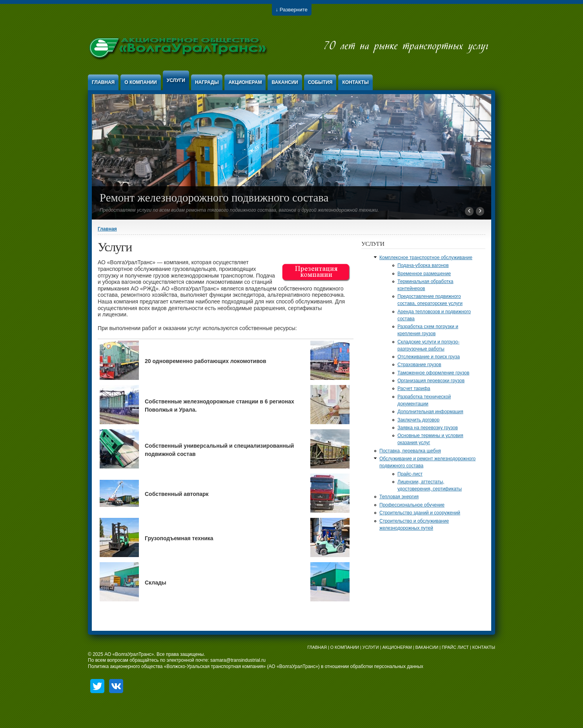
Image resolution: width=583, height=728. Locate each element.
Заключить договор (418, 420)
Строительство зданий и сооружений (420, 513)
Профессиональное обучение (412, 505)
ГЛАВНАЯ (317, 647)
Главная (103, 82)
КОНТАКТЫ (484, 647)
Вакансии (285, 82)
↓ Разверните (292, 10)
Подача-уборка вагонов (423, 265)
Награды (207, 82)
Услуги (176, 80)
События (320, 82)
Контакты (355, 82)
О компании (141, 82)
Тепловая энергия (399, 497)
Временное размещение (424, 274)
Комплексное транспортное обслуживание (426, 258)
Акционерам (245, 82)
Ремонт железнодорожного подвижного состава (214, 198)
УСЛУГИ (371, 647)
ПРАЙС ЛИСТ (455, 647)
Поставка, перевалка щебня (410, 451)
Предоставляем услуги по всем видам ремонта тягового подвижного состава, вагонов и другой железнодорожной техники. (239, 210)
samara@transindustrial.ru (238, 660)
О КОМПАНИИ (345, 647)
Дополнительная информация (430, 412)
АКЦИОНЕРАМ (397, 647)
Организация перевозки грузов (431, 381)
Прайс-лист (410, 474)
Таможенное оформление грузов (433, 373)
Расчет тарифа (414, 389)
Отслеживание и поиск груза (429, 357)
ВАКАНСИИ (427, 647)
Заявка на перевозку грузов (428, 428)
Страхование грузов (419, 365)
